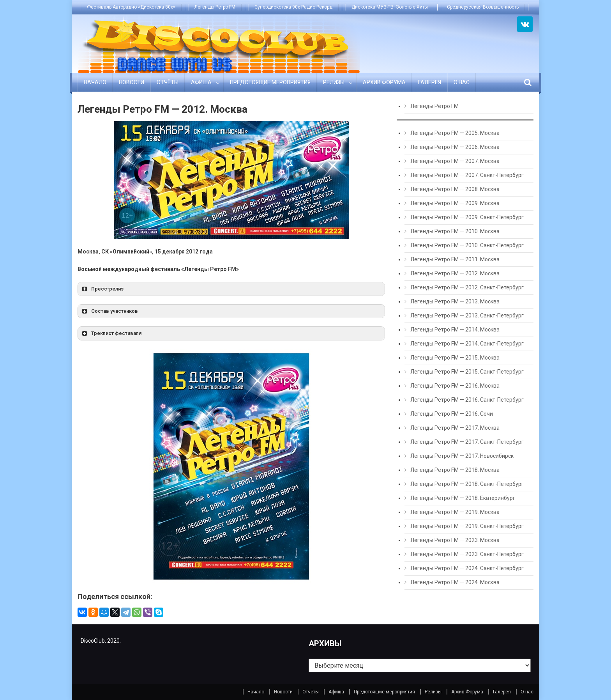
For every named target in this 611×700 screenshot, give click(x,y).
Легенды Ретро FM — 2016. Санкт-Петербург (467, 400)
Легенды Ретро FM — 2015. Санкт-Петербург (467, 372)
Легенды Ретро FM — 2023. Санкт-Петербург (467, 554)
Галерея (430, 82)
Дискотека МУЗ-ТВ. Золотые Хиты (390, 7)
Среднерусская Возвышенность (483, 7)
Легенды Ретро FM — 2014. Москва (455, 330)
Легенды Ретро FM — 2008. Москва (455, 189)
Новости (132, 82)
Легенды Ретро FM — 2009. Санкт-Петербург (467, 217)
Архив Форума (384, 82)
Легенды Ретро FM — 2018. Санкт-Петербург (467, 484)
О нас (462, 82)
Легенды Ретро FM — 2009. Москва (455, 203)
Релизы (334, 82)
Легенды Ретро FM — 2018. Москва (455, 470)
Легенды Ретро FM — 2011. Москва (455, 259)
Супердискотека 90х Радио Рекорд (293, 7)
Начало (95, 82)
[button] (231, 289)
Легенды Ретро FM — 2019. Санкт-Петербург (467, 526)
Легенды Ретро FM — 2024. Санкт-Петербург (467, 568)
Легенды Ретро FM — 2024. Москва (455, 582)
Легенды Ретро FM (215, 7)
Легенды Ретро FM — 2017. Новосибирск (462, 456)
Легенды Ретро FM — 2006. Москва (455, 147)
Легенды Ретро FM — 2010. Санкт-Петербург (467, 245)
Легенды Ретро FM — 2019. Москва (455, 512)
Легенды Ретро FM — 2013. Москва (455, 301)
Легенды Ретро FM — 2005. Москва (455, 133)
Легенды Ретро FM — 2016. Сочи (452, 414)
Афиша (201, 82)
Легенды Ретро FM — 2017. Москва (455, 428)
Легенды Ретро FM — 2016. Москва (455, 386)
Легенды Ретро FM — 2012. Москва (455, 273)
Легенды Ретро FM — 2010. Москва (455, 231)
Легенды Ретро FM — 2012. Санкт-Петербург (467, 287)
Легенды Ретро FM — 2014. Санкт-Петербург (467, 344)
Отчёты (168, 82)
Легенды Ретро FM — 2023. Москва (455, 540)
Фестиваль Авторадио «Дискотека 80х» (131, 7)
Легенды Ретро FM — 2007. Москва (455, 161)
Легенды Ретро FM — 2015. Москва (455, 358)
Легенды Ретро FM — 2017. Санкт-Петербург (467, 442)
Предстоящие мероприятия (270, 82)
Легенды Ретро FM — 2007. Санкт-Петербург (467, 175)
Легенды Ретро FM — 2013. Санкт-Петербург (467, 315)
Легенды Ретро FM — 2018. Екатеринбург (463, 498)
